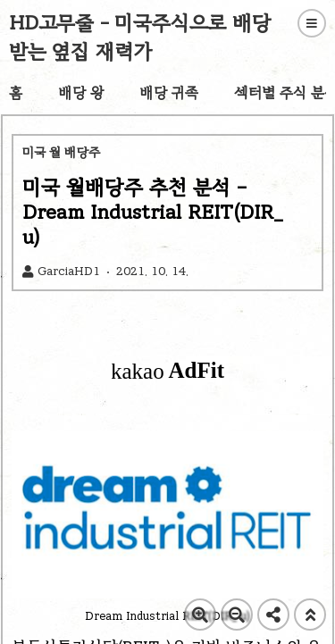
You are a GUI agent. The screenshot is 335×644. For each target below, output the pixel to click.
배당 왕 (81, 92)
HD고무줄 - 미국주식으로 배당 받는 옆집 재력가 (140, 37)
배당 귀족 (169, 92)
